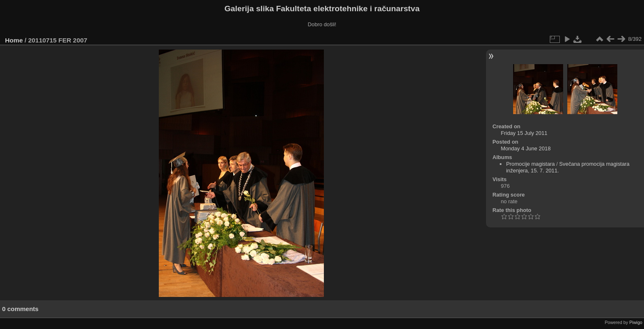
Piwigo (636, 322)
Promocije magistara (530, 164)
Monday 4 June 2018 (526, 148)
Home (14, 40)
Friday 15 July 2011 (524, 133)
